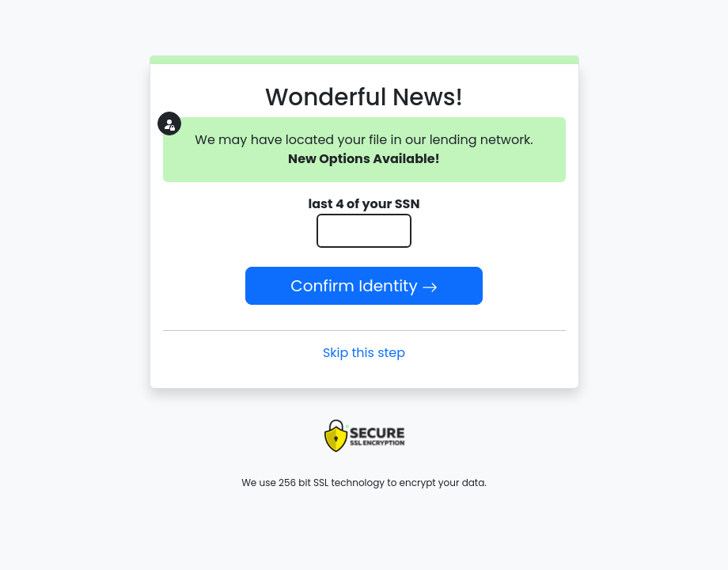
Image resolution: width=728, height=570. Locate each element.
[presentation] (364, 436)
